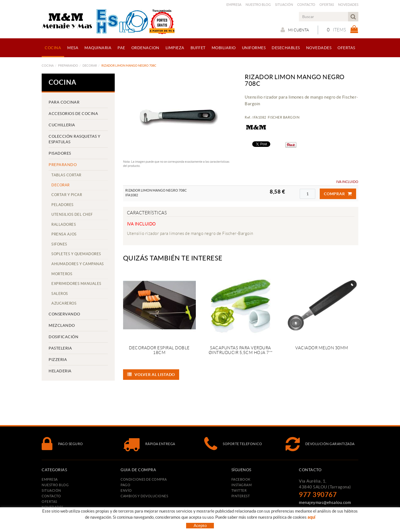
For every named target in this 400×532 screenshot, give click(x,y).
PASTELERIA (60, 348)
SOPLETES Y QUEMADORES (76, 254)
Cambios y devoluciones (144, 496)
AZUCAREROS (64, 303)
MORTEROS (62, 274)
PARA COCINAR (64, 102)
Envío (126, 490)
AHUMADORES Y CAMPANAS (78, 264)
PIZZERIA (58, 360)
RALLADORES (64, 224)
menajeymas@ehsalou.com (325, 502)
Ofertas (327, 5)
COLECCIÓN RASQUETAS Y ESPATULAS (75, 139)
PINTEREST (241, 496)
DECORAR (90, 66)
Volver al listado (151, 375)
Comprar (338, 194)
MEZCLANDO (62, 325)
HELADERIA (60, 371)
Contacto (306, 5)
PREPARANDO (68, 66)
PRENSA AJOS (64, 234)
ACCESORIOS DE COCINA (73, 114)
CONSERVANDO (64, 314)
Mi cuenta (295, 30)
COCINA (48, 66)
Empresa (234, 5)
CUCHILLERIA (62, 125)
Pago (125, 485)
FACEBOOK (241, 479)
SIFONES (59, 244)
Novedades (348, 5)
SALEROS (60, 294)
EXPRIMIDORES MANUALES (76, 284)
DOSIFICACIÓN (63, 337)
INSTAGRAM (242, 485)
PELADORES (62, 205)
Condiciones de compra (144, 479)
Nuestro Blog (258, 5)
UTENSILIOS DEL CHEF (72, 214)
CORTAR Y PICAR (67, 195)
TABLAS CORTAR (66, 175)
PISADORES (60, 153)
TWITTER (239, 490)
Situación (284, 5)
